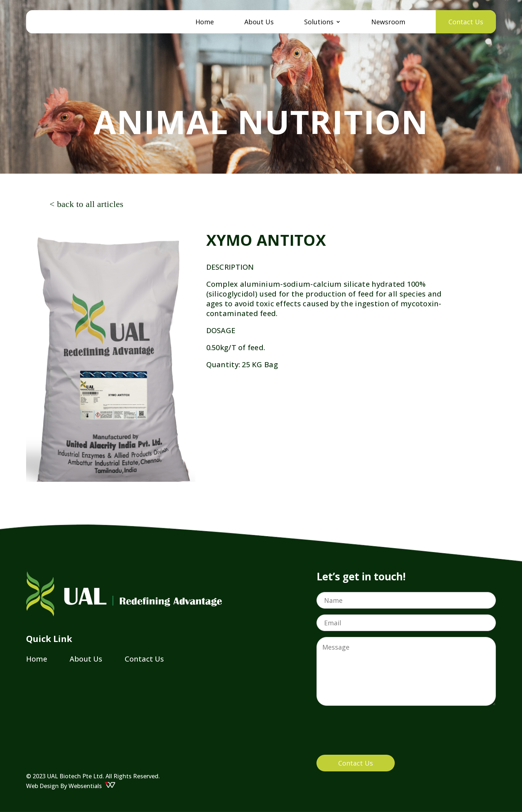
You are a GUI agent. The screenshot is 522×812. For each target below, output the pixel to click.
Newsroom (388, 23)
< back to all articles (87, 204)
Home (205, 23)
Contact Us (466, 22)
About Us (259, 23)
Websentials (92, 786)
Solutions (319, 23)
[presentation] (372, 735)
